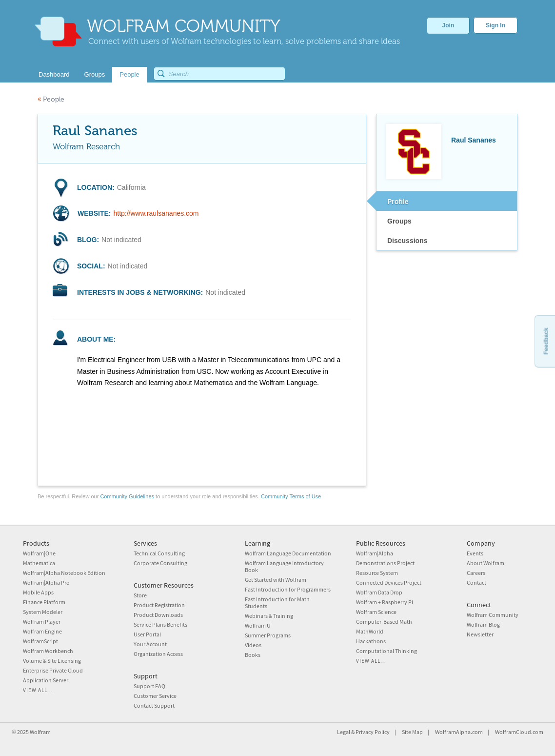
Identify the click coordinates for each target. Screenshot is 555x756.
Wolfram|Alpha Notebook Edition (64, 573)
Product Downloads (158, 615)
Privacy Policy (373, 732)
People (51, 99)
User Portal (147, 634)
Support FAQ (149, 686)
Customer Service (155, 696)
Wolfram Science (376, 612)
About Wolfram (486, 563)
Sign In (496, 25)
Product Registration (159, 605)
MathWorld (370, 631)
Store (140, 595)
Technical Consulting (159, 553)
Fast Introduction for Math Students (277, 603)
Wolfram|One (39, 553)
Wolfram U (258, 625)
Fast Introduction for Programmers (288, 589)
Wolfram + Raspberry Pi (385, 602)
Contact (476, 582)
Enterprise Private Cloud (53, 670)
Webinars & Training (269, 616)
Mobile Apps (38, 592)
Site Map (412, 732)
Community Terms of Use (291, 496)
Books (253, 655)
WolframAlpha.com (459, 732)
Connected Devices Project (389, 582)
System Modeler (43, 612)
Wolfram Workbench (48, 651)
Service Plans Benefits (160, 624)
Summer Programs (268, 635)
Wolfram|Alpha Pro (46, 582)
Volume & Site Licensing (52, 661)
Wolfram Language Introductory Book (284, 566)
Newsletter (480, 634)
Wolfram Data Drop (379, 592)
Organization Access (158, 654)
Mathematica (39, 563)
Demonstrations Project (385, 563)
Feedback (546, 341)
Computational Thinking (387, 651)
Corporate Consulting (160, 563)
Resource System (377, 573)
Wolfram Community (493, 615)
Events (475, 553)
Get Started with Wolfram (276, 580)
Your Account (150, 644)
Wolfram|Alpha (375, 553)
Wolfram (40, 732)
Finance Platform (44, 602)
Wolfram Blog (483, 624)
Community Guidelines (127, 496)
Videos (253, 645)
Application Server (46, 680)
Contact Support (154, 705)
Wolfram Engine (42, 631)
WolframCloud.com (519, 732)
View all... (38, 690)
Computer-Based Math (384, 622)
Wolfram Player (42, 622)
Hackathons (371, 641)
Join (448, 25)
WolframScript (40, 641)
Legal (344, 732)
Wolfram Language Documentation (288, 553)
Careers (476, 573)
